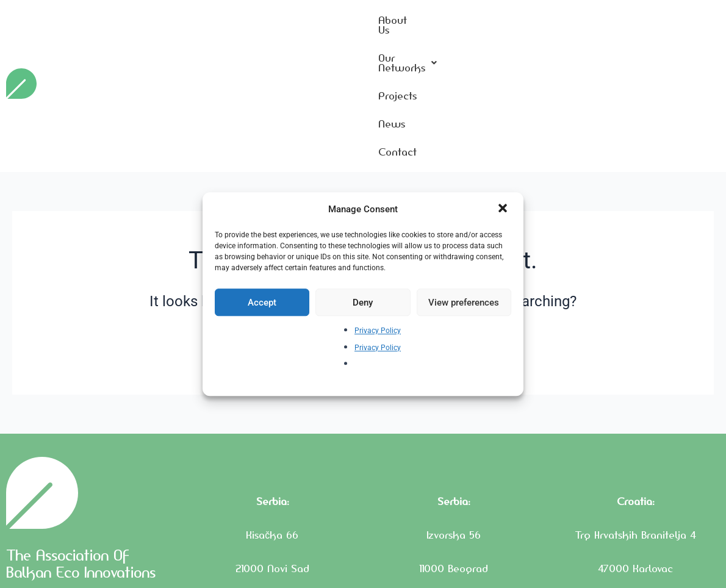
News (652, 24)
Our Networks (511, 24)
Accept (262, 303)
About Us (425, 24)
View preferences (464, 303)
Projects (595, 24)
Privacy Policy (378, 331)
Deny (363, 303)
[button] (504, 209)
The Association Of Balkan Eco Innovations (86, 491)
